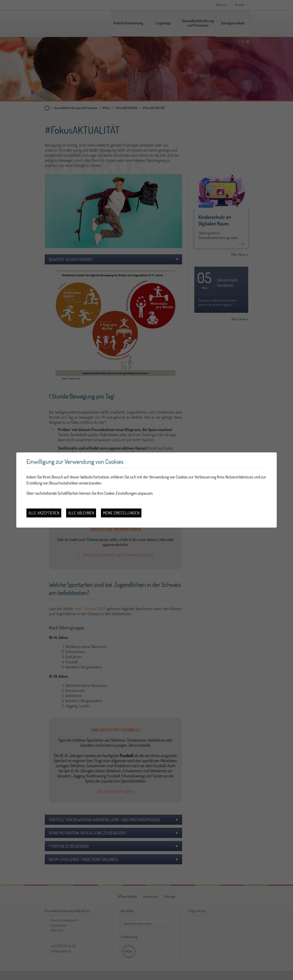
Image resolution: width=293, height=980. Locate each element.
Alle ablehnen (81, 513)
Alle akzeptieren (44, 513)
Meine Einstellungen (121, 513)
